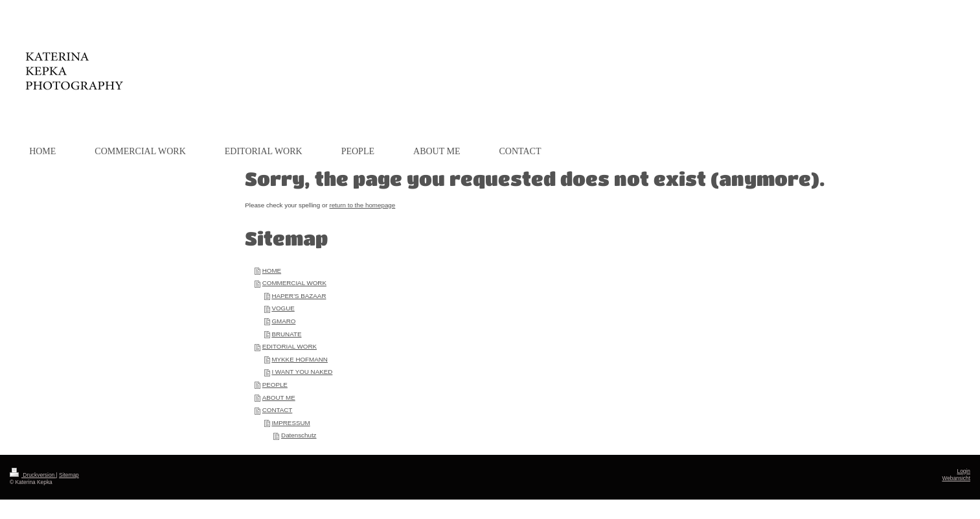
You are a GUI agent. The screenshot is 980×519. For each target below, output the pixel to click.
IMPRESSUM (291, 423)
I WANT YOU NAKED (302, 372)
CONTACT (278, 410)
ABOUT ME (279, 398)
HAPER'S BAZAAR (299, 296)
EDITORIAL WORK (290, 346)
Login (964, 471)
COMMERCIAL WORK (294, 283)
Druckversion (33, 475)
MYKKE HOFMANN (300, 359)
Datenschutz (299, 435)
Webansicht (956, 478)
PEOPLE (275, 385)
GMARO (283, 321)
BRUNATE (286, 334)
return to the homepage (362, 205)
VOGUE (283, 308)
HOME (272, 271)
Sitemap (69, 475)
